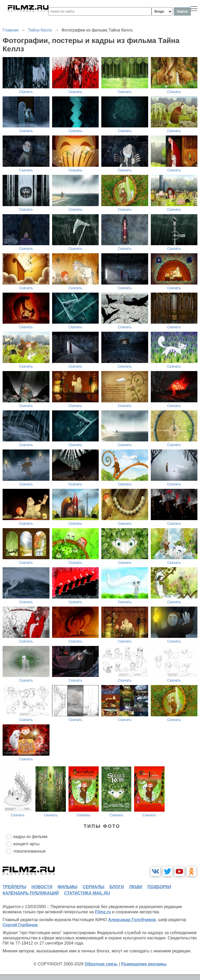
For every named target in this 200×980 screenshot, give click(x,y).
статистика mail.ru (87, 893)
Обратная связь (101, 964)
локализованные (29, 851)
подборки (159, 887)
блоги (117, 887)
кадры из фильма (30, 837)
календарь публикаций (31, 893)
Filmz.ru (103, 912)
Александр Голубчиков (132, 920)
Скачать (26, 92)
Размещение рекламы (144, 964)
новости (42, 887)
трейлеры (14, 887)
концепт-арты (26, 844)
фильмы (67, 887)
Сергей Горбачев (20, 925)
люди (136, 887)
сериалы (93, 887)
